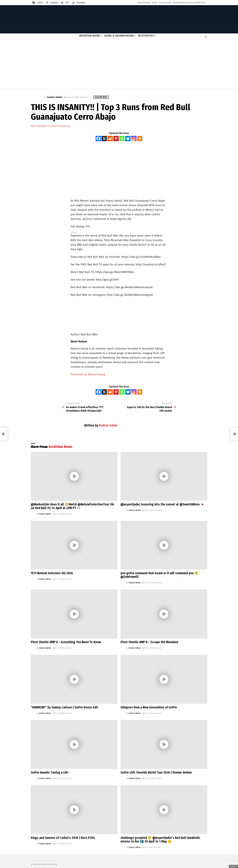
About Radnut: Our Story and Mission (189, 3)
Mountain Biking (90, 36)
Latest (40, 3)
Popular (54, 3)
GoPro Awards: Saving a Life (49, 773)
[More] (140, 139)
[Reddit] (110, 139)
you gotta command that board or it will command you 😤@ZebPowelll (159, 575)
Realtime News (61, 447)
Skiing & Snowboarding (119, 36)
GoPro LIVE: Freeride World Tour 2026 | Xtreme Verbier (156, 773)
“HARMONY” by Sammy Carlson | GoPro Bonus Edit (64, 707)
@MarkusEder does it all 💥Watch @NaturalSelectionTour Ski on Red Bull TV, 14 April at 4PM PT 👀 (72, 506)
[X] (104, 139)
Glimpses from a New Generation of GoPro (149, 707)
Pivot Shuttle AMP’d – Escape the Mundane (149, 642)
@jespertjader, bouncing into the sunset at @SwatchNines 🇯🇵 (162, 504)
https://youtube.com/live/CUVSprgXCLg (50, 126)
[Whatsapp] (122, 139)
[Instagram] (134, 139)
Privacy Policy (165, 3)
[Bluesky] (128, 139)
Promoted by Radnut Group (88, 374)
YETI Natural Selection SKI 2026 (52, 573)
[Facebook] (98, 139)
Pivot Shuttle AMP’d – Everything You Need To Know (66, 642)
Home (155, 3)
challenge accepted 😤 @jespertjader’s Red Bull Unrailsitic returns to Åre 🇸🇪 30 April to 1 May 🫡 (160, 840)
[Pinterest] (116, 139)
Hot (67, 3)
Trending (80, 3)
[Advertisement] (119, 65)
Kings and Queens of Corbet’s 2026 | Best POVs (63, 838)
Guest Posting (144, 3)
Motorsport (146, 36)
